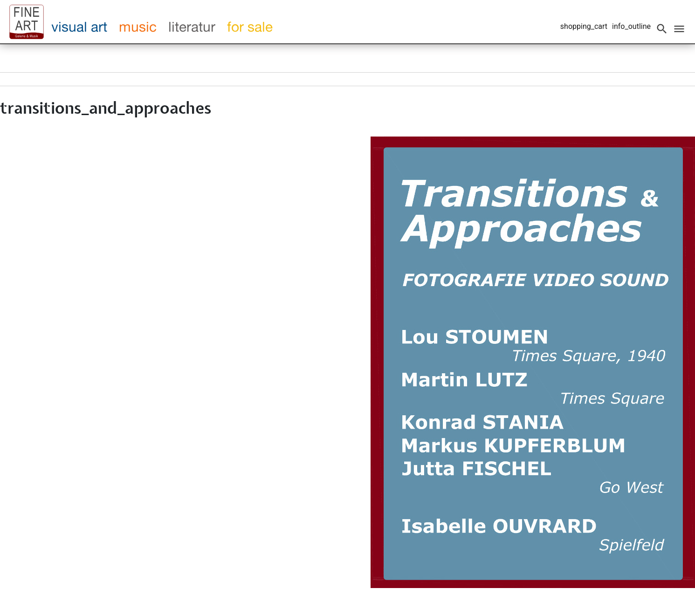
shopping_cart (584, 26)
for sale (250, 27)
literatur (192, 27)
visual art (79, 27)
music (138, 27)
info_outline (631, 26)
